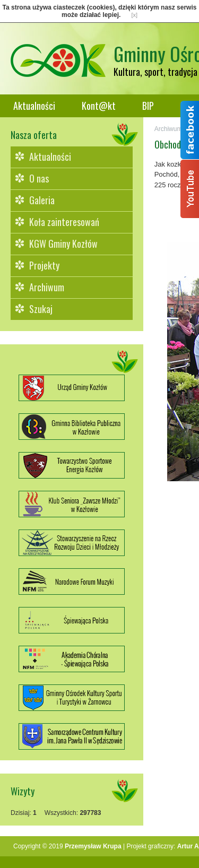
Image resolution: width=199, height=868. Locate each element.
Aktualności (34, 106)
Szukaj (41, 309)
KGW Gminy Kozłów (63, 244)
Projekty (44, 265)
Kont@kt (99, 106)
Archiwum (47, 287)
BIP (148, 106)
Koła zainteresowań (64, 222)
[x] (134, 15)
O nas (39, 178)
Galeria (42, 200)
